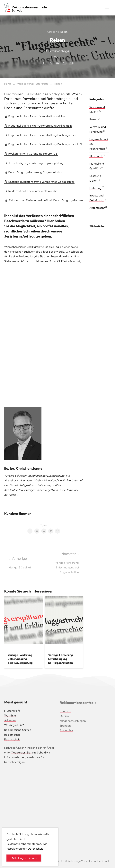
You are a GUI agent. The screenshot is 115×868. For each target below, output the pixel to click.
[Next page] (64, 563)
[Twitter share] (51, 63)
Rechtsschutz (12, 740)
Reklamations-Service (18, 731)
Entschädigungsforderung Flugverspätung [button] (34, 163)
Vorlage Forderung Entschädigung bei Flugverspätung (20, 659)
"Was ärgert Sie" (21, 753)
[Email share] (71, 63)
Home (8, 84)
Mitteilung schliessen (24, 858)
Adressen (10, 721)
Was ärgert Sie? (14, 726)
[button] (107, 8)
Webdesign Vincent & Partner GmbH (89, 861)
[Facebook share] (44, 63)
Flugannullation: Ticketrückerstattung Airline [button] (35, 116)
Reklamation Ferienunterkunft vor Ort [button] (31, 191)
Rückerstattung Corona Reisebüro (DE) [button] (31, 154)
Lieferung (96, 188)
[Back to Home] (26, 8)
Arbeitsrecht (97, 208)
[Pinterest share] (64, 63)
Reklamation (12, 735)
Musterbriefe (12, 711)
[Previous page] (24, 563)
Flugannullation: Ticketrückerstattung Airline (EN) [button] (38, 126)
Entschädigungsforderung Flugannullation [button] (33, 172)
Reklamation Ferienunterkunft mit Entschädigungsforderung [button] (44, 200)
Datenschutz (35, 849)
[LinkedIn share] (58, 63)
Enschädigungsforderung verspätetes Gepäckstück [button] (39, 182)
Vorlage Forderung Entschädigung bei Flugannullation (61, 659)
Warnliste (10, 716)
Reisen (64, 32)
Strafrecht (96, 156)
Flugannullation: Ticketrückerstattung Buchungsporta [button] (41, 135)
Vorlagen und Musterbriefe (33, 84)
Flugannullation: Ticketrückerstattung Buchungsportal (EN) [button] (43, 144)
